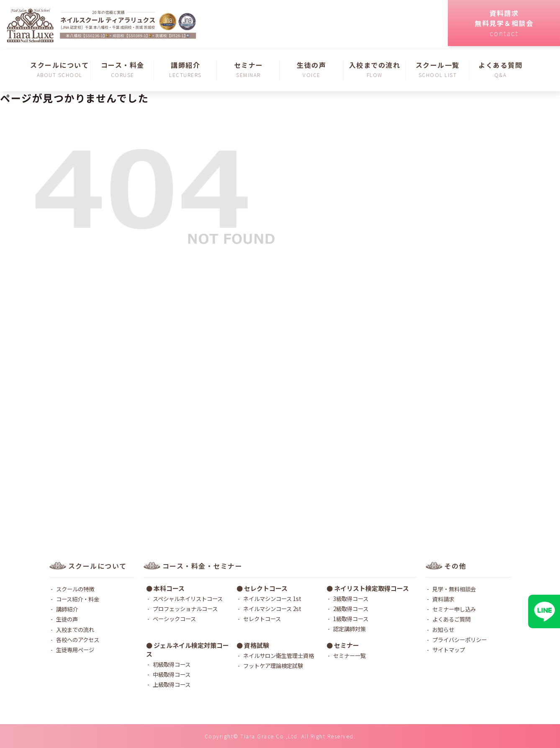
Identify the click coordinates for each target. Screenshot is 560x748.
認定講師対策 (349, 629)
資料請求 (443, 599)
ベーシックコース (174, 619)
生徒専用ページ (75, 650)
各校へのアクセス (78, 640)
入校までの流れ (75, 629)
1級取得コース (351, 619)
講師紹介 (67, 609)
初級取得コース (172, 664)
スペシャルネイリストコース (188, 598)
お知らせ (443, 629)
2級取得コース (351, 609)
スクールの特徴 (75, 589)
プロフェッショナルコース (185, 609)
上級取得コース (172, 684)
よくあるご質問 (451, 619)
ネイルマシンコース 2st (272, 609)
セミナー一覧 (349, 655)
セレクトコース (262, 619)
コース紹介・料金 (78, 599)
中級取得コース (172, 674)
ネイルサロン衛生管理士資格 (279, 655)
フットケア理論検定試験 (273, 665)
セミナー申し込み (454, 609)
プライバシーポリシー (460, 640)
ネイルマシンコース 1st (272, 598)
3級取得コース (351, 598)
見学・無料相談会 (454, 589)
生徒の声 (67, 619)
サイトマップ (449, 650)
